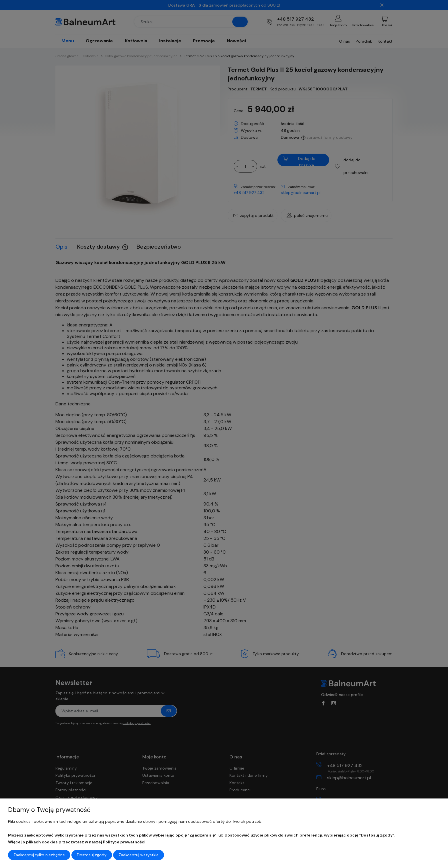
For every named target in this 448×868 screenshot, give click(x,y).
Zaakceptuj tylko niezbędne (39, 855)
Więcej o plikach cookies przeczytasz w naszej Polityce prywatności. (77, 842)
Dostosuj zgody (92, 855)
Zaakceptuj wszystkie (139, 855)
